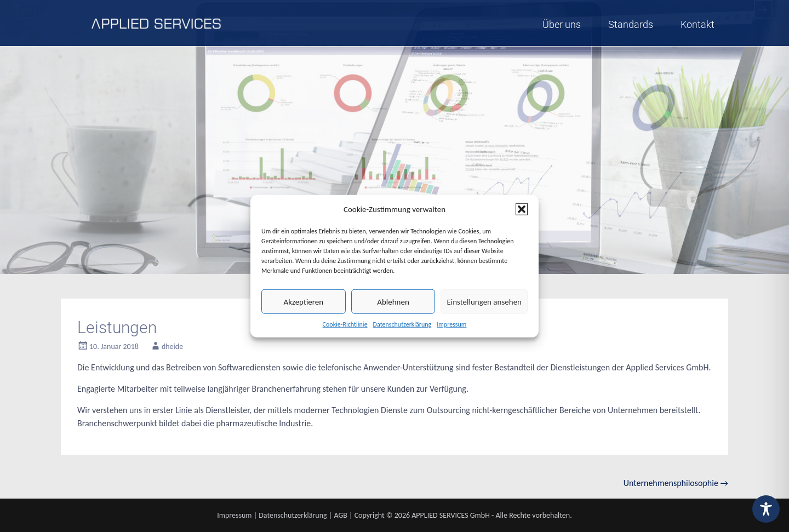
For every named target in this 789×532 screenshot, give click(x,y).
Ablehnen (393, 301)
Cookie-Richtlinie (345, 324)
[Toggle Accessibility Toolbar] (766, 509)
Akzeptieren (304, 301)
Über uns (562, 24)
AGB (340, 515)
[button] (522, 209)
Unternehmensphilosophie (676, 483)
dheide (172, 347)
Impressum (451, 324)
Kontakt (697, 24)
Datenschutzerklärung (402, 324)
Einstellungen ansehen (484, 301)
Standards (631, 24)
